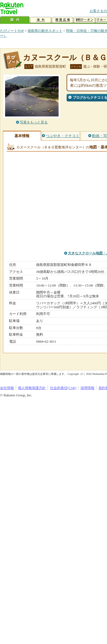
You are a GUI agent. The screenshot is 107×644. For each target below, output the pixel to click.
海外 (41, 20)
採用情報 (87, 388)
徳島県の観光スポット (45, 31)
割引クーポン (85, 20)
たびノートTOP (12, 31)
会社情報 (7, 388)
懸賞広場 (63, 20)
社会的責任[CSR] (63, 388)
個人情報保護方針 (32, 388)
